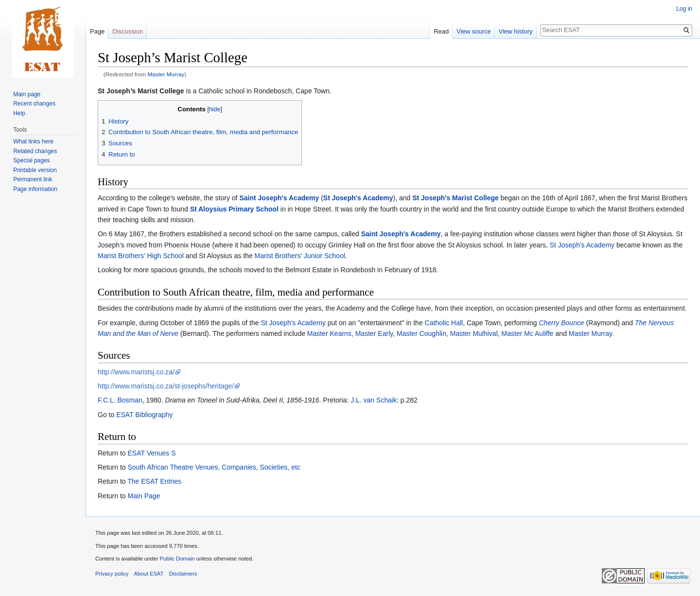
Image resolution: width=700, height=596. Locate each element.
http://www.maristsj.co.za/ (136, 372)
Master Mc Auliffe (528, 333)
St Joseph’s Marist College (141, 91)
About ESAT (149, 574)
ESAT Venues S (151, 453)
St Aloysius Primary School (234, 209)
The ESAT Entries (154, 481)
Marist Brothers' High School (141, 256)
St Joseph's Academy (358, 198)
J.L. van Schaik (374, 400)
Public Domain (177, 559)
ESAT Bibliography (144, 415)
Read (441, 31)
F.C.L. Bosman (120, 400)
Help (19, 113)
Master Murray (166, 74)
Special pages (31, 160)
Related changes (35, 151)
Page (97, 31)
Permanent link (33, 179)
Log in (684, 9)
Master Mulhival (474, 333)
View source (474, 31)
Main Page (144, 496)
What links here (33, 141)
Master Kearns (329, 333)
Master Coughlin (421, 333)
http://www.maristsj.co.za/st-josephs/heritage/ (166, 386)
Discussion (128, 31)
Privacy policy (112, 574)
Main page (27, 94)
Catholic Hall (444, 323)
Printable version (35, 170)
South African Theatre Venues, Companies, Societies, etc (214, 467)
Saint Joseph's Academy (279, 198)
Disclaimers (183, 574)
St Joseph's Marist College (455, 198)
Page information (35, 189)
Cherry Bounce (561, 323)
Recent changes (34, 104)
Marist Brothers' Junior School (300, 256)
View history (516, 31)
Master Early (374, 333)
